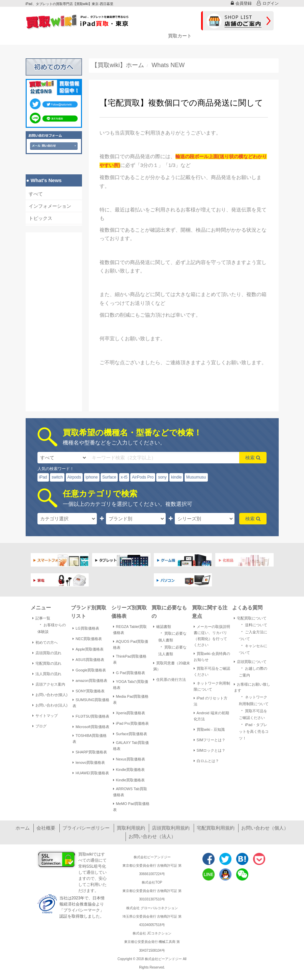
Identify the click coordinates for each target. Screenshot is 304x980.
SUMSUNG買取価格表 (91, 703)
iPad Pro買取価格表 (131, 723)
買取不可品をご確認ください (212, 671)
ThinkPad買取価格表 (130, 659)
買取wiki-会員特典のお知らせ (212, 657)
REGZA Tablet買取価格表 (130, 630)
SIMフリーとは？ (210, 740)
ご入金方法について (253, 635)
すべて (36, 194)
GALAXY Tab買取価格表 (131, 746)
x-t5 (124, 477)
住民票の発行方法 (170, 680)
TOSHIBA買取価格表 (90, 739)
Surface (109, 477)
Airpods (74, 477)
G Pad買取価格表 (129, 673)
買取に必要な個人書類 (172, 636)
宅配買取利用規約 (216, 828)
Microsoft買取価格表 (91, 727)
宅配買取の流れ (47, 663)
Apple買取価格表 (88, 649)
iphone (92, 477)
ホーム (23, 828)
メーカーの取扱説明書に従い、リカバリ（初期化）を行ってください (212, 636)
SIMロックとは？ (210, 750)
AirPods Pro (143, 477)
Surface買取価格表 (130, 734)
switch (57, 477)
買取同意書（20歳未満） (172, 666)
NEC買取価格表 (87, 639)
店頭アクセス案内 (49, 684)
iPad (43, 477)
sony (162, 477)
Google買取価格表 (89, 670)
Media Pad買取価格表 (131, 699)
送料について (253, 624)
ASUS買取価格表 (88, 660)
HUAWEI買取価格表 (91, 773)
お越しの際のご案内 (253, 671)
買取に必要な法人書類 (172, 650)
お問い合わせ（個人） (265, 828)
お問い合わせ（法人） (152, 836)
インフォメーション (50, 206)
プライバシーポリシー (86, 828)
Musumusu (196, 477)
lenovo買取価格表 (89, 762)
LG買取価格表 (86, 628)
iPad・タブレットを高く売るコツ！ (254, 731)
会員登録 (241, 3)
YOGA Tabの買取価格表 (131, 685)
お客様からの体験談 (52, 628)
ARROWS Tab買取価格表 (130, 792)
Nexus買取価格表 (129, 759)
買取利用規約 (131, 828)
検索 (253, 458)
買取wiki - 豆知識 (209, 729)
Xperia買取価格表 (129, 713)
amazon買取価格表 (90, 681)
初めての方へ (45, 642)
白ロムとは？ (206, 761)
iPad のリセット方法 (211, 701)
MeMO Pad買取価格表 (131, 807)
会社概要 (46, 828)
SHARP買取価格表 (90, 752)
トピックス (40, 218)
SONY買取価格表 (89, 691)
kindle (176, 477)
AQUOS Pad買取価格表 (131, 644)
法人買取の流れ (47, 674)
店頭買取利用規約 (171, 828)
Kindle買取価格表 (129, 770)
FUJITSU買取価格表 (91, 716)
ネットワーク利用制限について (212, 686)
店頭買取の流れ (47, 653)
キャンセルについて (253, 648)
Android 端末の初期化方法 (211, 716)
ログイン (268, 3)
